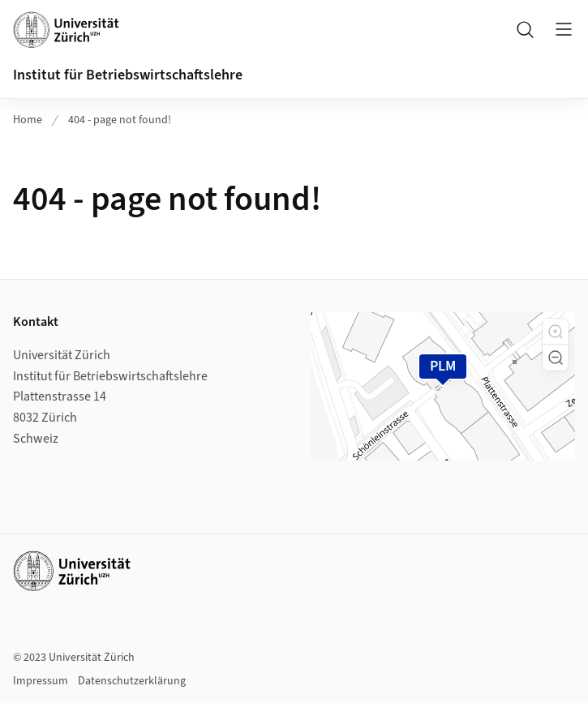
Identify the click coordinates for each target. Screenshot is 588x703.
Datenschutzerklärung (132, 681)
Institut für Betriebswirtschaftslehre (128, 75)
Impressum (41, 681)
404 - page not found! (120, 120)
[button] (556, 332)
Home (28, 120)
